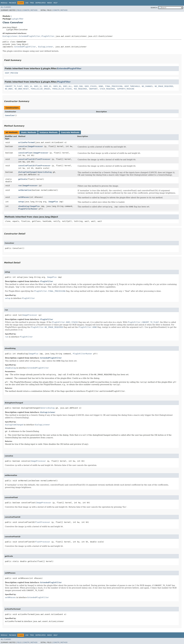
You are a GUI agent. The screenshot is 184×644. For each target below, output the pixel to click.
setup (21, 202)
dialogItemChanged (27, 172)
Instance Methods (49, 132)
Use (27, 3)
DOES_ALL (67, 86)
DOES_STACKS (91, 86)
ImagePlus (53, 202)
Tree (32, 3)
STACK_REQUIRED (107, 89)
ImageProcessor (36, 146)
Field (19, 10)
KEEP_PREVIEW (11, 73)
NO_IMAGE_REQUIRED (164, 86)
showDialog (24, 206)
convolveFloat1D (26, 159)
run (20, 186)
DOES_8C (47, 86)
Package (12, 3)
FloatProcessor (43, 159)
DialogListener (10, 36)
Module (4, 3)
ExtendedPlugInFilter (30, 36)
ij (11, 16)
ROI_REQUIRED (80, 89)
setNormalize (25, 190)
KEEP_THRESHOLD (132, 86)
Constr (26, 10)
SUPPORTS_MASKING (126, 89)
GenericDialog (45, 172)
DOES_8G (57, 86)
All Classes (6, 7)
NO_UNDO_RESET (22, 89)
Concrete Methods (70, 132)
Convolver (10, 115)
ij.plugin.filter (17, 19)
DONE (101, 86)
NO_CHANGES (147, 86)
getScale (23, 179)
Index (50, 3)
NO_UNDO (9, 89)
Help (55, 3)
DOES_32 (38, 86)
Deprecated (41, 3)
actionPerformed (26, 142)
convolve (23, 146)
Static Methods (29, 132)
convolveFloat (25, 153)
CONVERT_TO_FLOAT (14, 86)
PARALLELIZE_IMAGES (41, 89)
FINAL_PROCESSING (114, 86)
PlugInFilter (48, 36)
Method (34, 10)
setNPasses (24, 197)
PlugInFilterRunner (28, 209)
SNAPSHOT (93, 89)
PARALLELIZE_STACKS (62, 89)
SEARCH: (154, 8)
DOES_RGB (78, 86)
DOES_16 (28, 86)
